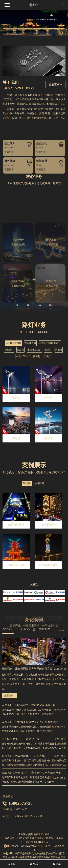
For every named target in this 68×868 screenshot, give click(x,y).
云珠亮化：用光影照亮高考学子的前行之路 (27, 669)
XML (47, 834)
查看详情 (9, 696)
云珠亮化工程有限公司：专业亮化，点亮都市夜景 (31, 773)
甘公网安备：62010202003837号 (22, 846)
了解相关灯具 (18, 339)
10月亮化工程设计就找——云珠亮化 (23, 756)
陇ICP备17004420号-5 (36, 842)
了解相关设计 (18, 298)
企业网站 (23, 834)
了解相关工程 (51, 298)
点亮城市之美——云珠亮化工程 (20, 739)
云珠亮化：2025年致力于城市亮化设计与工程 (29, 705)
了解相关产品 (51, 339)
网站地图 (33, 834)
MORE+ (63, 630)
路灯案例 (39, 483)
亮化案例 (27, 483)
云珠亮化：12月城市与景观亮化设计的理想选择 (30, 722)
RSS (41, 834)
